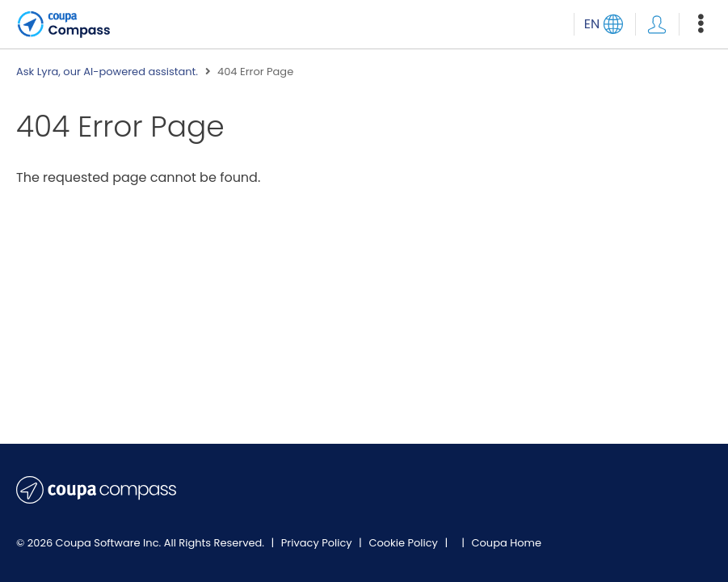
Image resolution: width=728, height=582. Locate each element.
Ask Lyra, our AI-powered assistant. (107, 72)
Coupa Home (506, 543)
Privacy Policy (318, 543)
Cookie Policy (404, 543)
